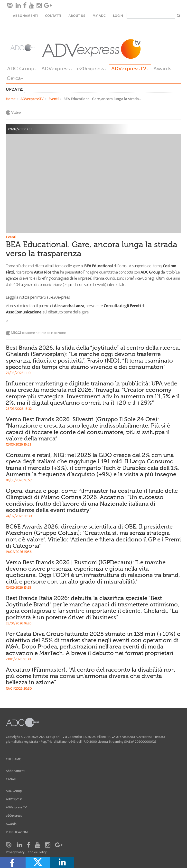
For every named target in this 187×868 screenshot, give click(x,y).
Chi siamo (14, 759)
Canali (11, 779)
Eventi (54, 99)
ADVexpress (57, 69)
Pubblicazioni (17, 832)
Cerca (15, 78)
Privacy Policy (15, 852)
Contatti (53, 16)
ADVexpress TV (16, 807)
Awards (164, 69)
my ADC (99, 16)
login (118, 16)
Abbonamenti (25, 16)
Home (11, 99)
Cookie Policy (37, 852)
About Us (77, 16)
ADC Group (22, 69)
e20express (92, 69)
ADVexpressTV (130, 69)
